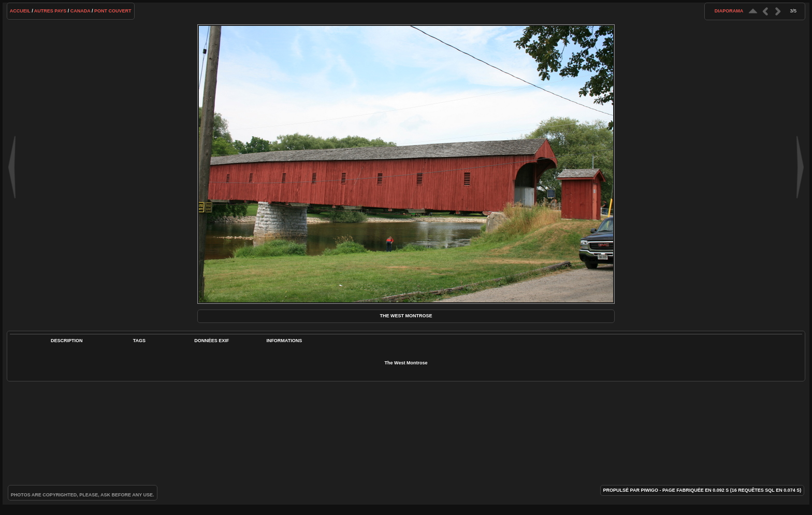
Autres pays (50, 11)
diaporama (729, 11)
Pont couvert (113, 11)
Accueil (20, 11)
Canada (81, 11)
